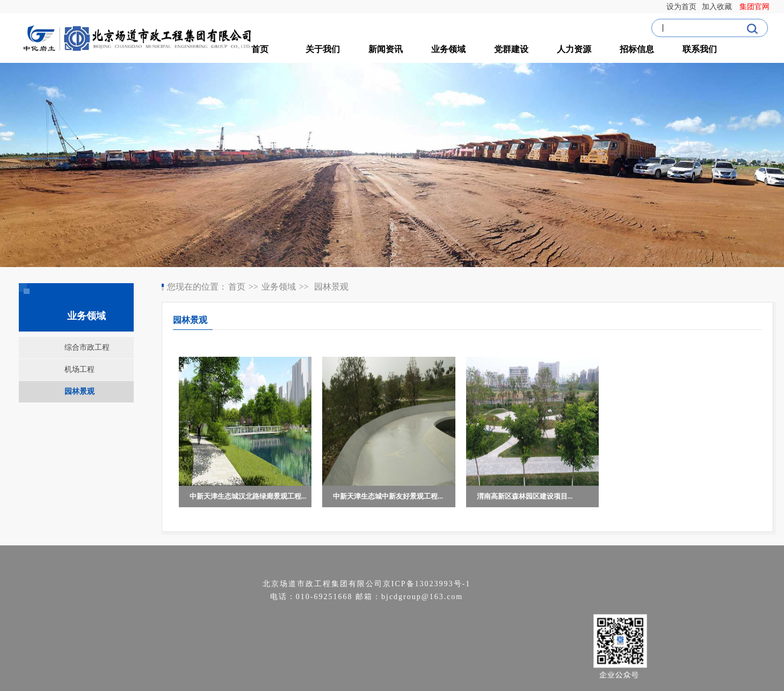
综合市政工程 (87, 347)
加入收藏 (720, 7)
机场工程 (79, 369)
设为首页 (683, 7)
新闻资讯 (386, 49)
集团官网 (756, 7)
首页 (260, 49)
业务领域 (448, 49)
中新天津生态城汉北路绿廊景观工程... (248, 496)
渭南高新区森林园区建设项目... (525, 496)
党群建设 (511, 49)
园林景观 (79, 391)
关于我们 (323, 49)
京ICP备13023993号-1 (427, 584)
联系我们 (700, 49)
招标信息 (637, 49)
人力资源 (574, 49)
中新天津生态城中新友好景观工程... (388, 496)
